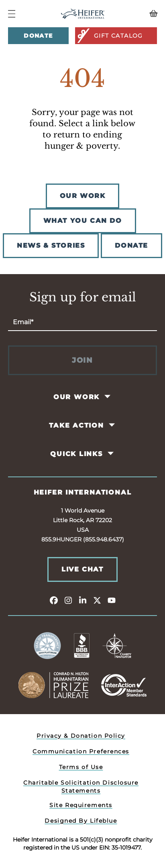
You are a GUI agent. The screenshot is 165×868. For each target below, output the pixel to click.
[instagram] (68, 600)
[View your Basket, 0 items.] (138, 14)
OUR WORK (83, 196)
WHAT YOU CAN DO (83, 221)
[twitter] (97, 600)
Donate (38, 36)
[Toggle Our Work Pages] (108, 397)
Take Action (76, 425)
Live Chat (82, 569)
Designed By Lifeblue (81, 821)
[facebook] (54, 600)
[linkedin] (83, 600)
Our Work (76, 397)
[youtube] (112, 600)
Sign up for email (83, 297)
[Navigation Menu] (12, 14)
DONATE (131, 245)
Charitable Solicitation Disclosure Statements (81, 787)
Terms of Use (81, 767)
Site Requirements (81, 805)
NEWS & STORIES (51, 245)
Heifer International (83, 492)
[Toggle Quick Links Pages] (111, 454)
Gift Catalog (110, 36)
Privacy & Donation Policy (81, 736)
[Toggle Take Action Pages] (112, 425)
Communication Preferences (81, 751)
